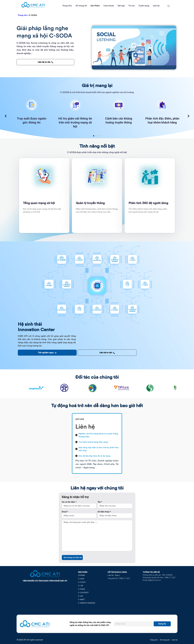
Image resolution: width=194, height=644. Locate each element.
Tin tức (132, 6)
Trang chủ (22, 15)
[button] (94, 136)
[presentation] (6, 116)
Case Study (109, 6)
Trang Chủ (67, 6)
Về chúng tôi (81, 6)
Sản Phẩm (95, 6)
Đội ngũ (121, 6)
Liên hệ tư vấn (45, 62)
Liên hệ (156, 6)
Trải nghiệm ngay (47, 353)
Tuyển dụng (144, 6)
